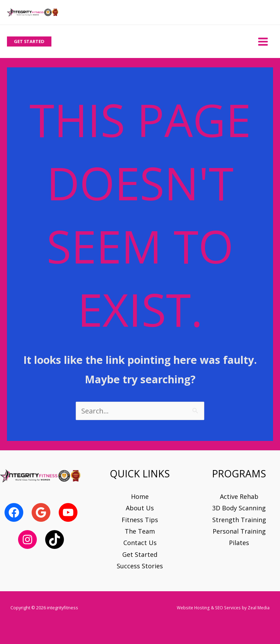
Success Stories (140, 566)
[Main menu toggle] (263, 41)
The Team (140, 531)
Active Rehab (239, 496)
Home (140, 496)
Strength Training (239, 520)
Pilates (239, 543)
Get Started (140, 554)
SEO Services (228, 608)
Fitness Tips (140, 520)
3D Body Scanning (239, 508)
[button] (29, 41)
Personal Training (239, 531)
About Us (140, 508)
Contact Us (140, 543)
